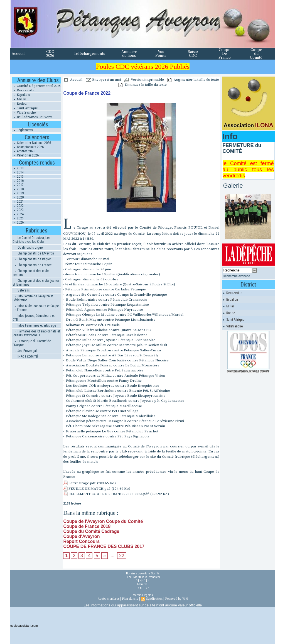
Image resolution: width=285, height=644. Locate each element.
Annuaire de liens (129, 54)
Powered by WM (177, 599)
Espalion (21, 95)
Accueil (18, 54)
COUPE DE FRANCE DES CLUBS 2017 (104, 546)
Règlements (22, 130)
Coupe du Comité (256, 54)
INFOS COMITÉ (25, 357)
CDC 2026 (50, 54)
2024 (18, 214)
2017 (18, 185)
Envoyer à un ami (103, 80)
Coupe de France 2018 (87, 526)
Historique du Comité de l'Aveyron (32, 343)
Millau (19, 99)
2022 (18, 206)
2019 (18, 193)
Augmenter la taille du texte (193, 80)
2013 (18, 168)
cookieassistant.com (24, 626)
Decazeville (23, 90)
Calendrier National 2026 (31, 143)
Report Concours (81, 541)
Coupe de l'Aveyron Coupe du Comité (103, 521)
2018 (18, 189)
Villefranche (24, 113)
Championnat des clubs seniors (31, 273)
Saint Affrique (25, 108)
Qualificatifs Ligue (28, 248)
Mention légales (143, 595)
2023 (18, 210)
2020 (18, 197)
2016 (18, 181)
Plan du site (130, 599)
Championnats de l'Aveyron (33, 253)
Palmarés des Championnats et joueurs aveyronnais (36, 333)
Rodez (19, 104)
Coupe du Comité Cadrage (91, 531)
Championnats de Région (32, 259)
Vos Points (161, 54)
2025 (18, 218)
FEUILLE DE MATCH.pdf (89, 489)
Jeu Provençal (25, 351)
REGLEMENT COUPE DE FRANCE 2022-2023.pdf (109, 494)
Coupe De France (225, 54)
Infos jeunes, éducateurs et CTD (34, 318)
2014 (18, 172)
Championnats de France (32, 265)
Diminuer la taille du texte (142, 85)
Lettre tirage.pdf (82, 483)
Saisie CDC (193, 54)
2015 (18, 177)
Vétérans (21, 290)
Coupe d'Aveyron (81, 536)
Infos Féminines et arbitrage (34, 325)
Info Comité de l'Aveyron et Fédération (33, 298)
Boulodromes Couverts (32, 117)
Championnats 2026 (28, 147)
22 (122, 556)
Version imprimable (144, 80)
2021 (18, 202)
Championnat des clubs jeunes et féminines (36, 283)
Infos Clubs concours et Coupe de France (36, 308)
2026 (18, 222)
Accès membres (109, 599)
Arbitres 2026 (24, 151)
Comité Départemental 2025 (36, 86)
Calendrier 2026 (25, 155)
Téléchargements (89, 54)
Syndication (154, 599)
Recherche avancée (237, 276)
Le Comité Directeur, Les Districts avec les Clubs (31, 240)
